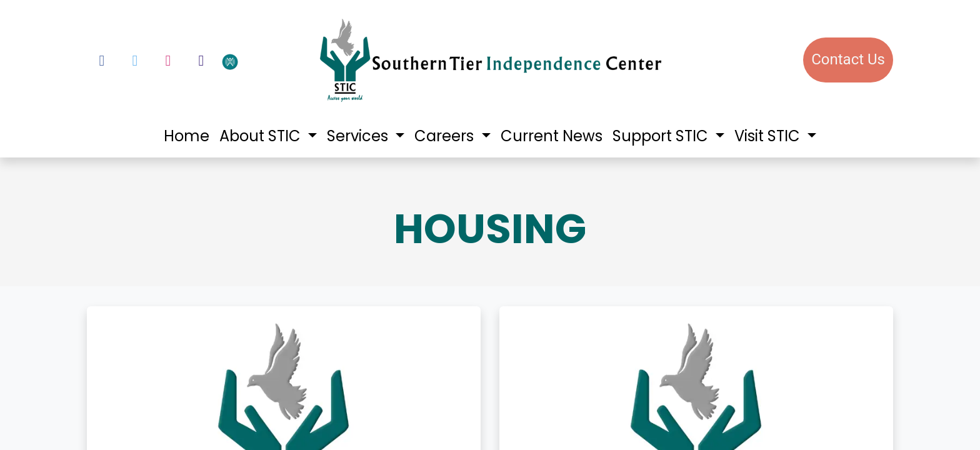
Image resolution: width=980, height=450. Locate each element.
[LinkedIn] (201, 61)
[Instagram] (168, 61)
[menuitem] (187, 136)
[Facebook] (102, 61)
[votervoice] (262, 61)
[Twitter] (135, 61)
